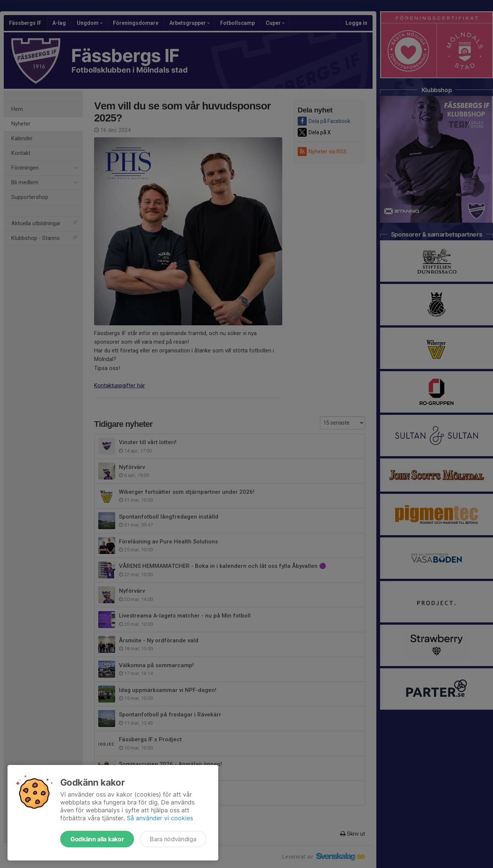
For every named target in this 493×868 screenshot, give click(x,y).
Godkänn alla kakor (97, 839)
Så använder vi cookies (160, 818)
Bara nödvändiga (173, 839)
